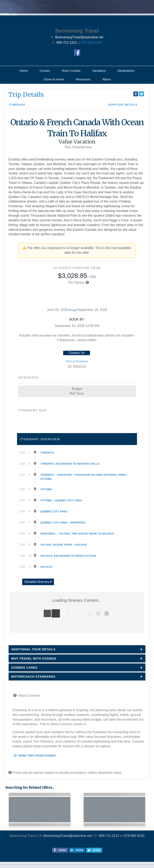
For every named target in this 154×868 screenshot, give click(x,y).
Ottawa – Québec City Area (61, 500)
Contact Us (77, 353)
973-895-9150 (92, 43)
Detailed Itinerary (38, 582)
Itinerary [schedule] (17, 105)
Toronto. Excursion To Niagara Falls (70, 464)
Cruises (45, 71)
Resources (83, 79)
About (107, 79)
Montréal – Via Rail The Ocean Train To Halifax (77, 534)
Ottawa (46, 489)
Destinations (126, 71)
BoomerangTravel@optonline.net (67, 836)
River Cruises (71, 71)
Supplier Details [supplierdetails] (123, 105)
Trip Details (26, 94)
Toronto (47, 453)
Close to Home (54, 79)
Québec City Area (54, 511)
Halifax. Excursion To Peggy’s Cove (68, 556)
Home (24, 71)
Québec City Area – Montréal (63, 523)
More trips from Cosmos (35, 756)
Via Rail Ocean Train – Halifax (64, 545)
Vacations (99, 71)
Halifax (46, 567)
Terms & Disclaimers (77, 361)
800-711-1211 (109, 836)
